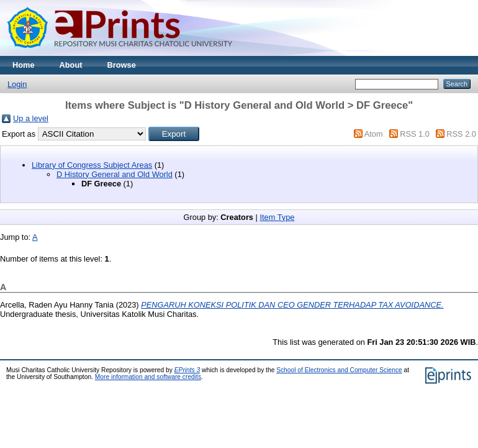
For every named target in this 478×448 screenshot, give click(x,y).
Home (24, 65)
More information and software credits (148, 377)
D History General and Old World (115, 174)
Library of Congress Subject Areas (92, 165)
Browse (122, 65)
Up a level (31, 118)
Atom (374, 134)
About (71, 65)
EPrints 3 (187, 370)
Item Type (277, 217)
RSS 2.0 (461, 134)
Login (17, 84)
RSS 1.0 (415, 134)
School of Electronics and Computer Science (339, 370)
